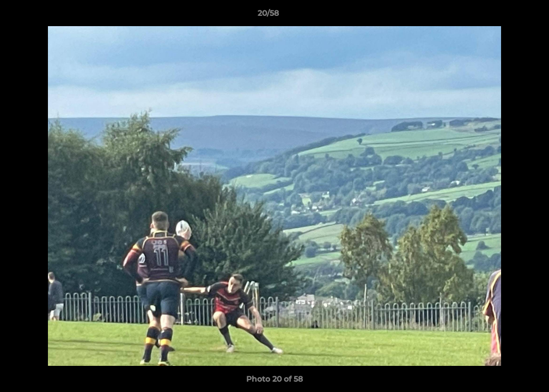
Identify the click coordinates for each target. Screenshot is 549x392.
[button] (503, 16)
